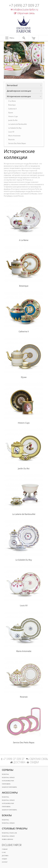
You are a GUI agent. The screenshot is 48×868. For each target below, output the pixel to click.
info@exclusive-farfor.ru (24, 9)
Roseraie (11, 139)
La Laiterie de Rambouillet (18, 124)
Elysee (11, 113)
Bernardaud (12, 85)
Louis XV (11, 132)
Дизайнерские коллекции (19, 91)
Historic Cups (13, 116)
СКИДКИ (33, 762)
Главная (5, 849)
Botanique (12, 105)
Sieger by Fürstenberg (9, 787)
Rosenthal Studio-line (9, 833)
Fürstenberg (6, 784)
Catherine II (12, 109)
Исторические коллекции (19, 96)
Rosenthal (5, 774)
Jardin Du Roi (13, 120)
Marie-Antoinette (14, 136)
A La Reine (12, 101)
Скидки (4, 859)
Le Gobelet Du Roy (15, 128)
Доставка (5, 856)
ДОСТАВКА (18, 762)
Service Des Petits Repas (17, 143)
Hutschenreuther (8, 781)
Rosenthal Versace (8, 777)
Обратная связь (24, 13)
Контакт (5, 862)
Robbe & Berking (7, 839)
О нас (4, 852)
